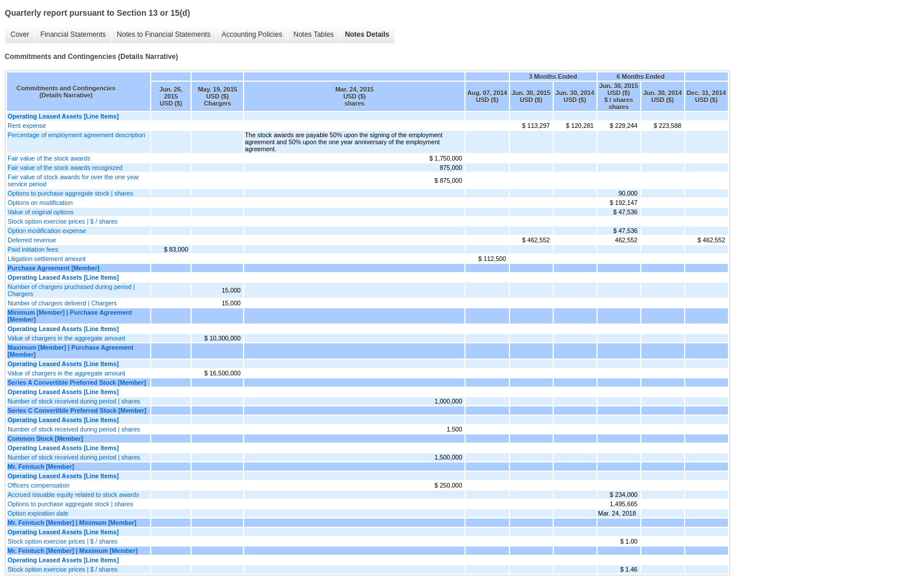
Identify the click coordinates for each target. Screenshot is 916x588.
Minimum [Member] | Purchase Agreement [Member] (70, 316)
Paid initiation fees (33, 249)
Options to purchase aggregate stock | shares (70, 193)
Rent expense (27, 126)
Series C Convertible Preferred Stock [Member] (77, 410)
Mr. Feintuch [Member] (41, 467)
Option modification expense (47, 231)
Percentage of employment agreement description (77, 135)
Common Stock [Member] (45, 439)
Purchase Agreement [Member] (53, 268)
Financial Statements (73, 34)
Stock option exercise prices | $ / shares (63, 221)
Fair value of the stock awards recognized (65, 168)
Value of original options (41, 212)
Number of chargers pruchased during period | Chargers (71, 290)
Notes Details (367, 34)
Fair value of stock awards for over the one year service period (73, 180)
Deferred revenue (32, 240)
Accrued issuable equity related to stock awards (73, 495)
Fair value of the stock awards (49, 158)
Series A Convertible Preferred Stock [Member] (77, 382)
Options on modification (40, 203)
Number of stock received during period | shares (74, 401)
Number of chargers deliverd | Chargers (62, 303)
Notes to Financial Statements (164, 34)
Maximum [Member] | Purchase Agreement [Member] (70, 351)
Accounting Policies (252, 34)
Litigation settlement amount (46, 259)
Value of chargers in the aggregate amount (66, 338)
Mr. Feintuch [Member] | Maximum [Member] (73, 551)
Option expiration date (38, 513)
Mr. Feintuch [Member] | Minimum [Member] (72, 523)
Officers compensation (39, 485)
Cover (20, 34)
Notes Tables (313, 34)
